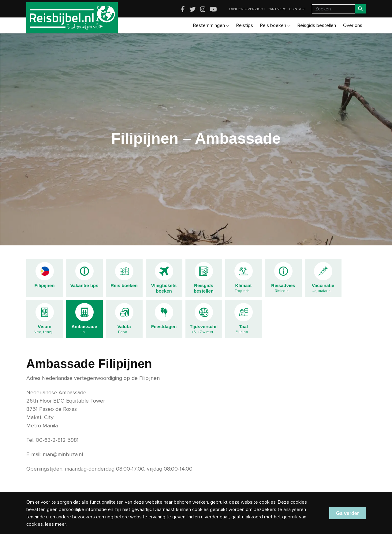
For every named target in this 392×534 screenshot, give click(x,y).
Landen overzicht (247, 9)
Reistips (245, 25)
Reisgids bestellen (317, 25)
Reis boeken (275, 25)
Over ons (353, 25)
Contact (297, 9)
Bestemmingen (211, 25)
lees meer (55, 524)
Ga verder (347, 513)
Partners (277, 9)
